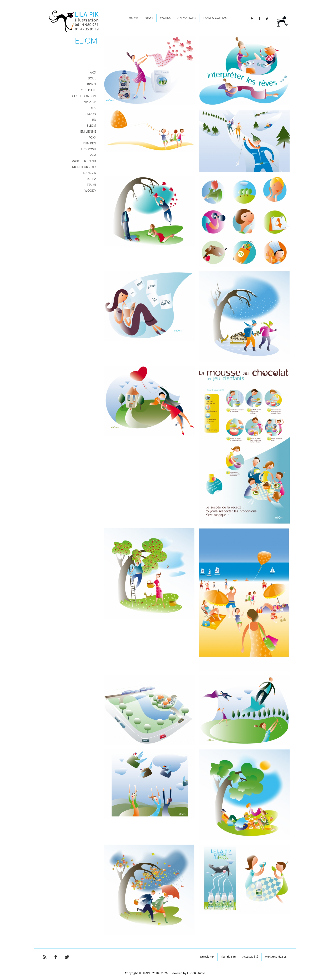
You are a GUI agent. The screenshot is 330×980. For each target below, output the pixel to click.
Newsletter (207, 957)
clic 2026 (90, 102)
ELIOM (91, 125)
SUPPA (91, 179)
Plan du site (228, 957)
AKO (93, 72)
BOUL (92, 78)
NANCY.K (90, 173)
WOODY (90, 190)
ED (94, 120)
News (149, 18)
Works (165, 18)
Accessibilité (250, 957)
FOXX (92, 137)
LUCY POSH (88, 149)
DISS (93, 108)
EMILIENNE (88, 131)
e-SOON (90, 114)
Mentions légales (276, 957)
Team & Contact (216, 18)
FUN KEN (90, 143)
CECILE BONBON (84, 96)
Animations (187, 18)
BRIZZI (91, 84)
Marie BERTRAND (84, 161)
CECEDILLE (88, 90)
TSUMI (91, 185)
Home (133, 18)
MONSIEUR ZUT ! (84, 167)
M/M (93, 155)
